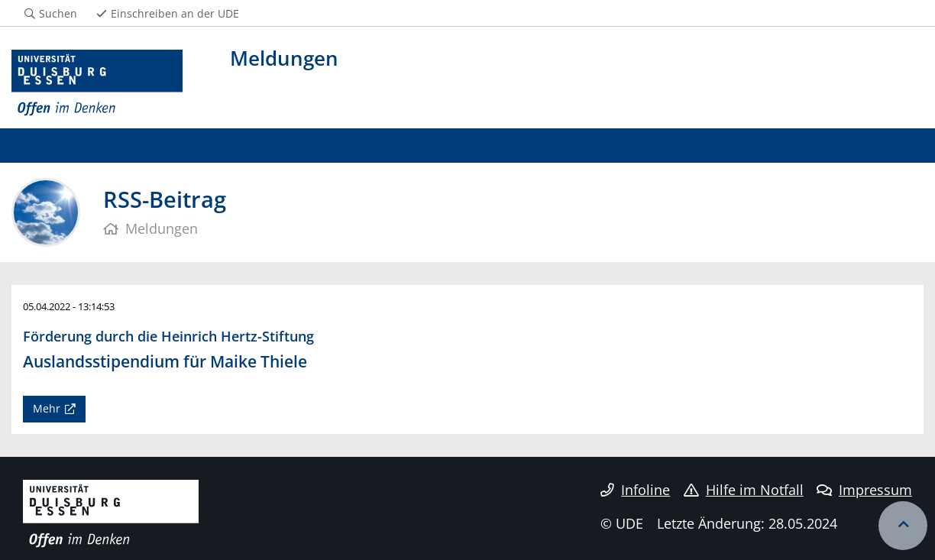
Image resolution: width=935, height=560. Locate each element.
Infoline (635, 490)
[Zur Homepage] (97, 83)
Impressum (864, 490)
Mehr (47, 408)
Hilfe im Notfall (744, 490)
